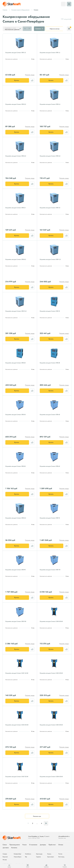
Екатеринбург (18, 854)
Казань (49, 854)
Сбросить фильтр (55, 29)
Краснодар (39, 854)
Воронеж (5, 857)
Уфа (26, 857)
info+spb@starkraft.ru (64, 836)
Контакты (14, 848)
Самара (5, 854)
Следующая (46, 823)
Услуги (25, 845)
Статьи (5, 845)
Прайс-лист (52, 845)
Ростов (60, 854)
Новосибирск (18, 857)
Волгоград (61, 857)
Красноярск (51, 857)
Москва (5, 860)
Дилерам (43, 845)
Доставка (6, 848)
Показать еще (37, 816)
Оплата (61, 845)
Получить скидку (30, 75)
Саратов (38, 857)
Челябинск (28, 854)
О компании (33, 845)
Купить (17, 80)
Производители (15, 845)
